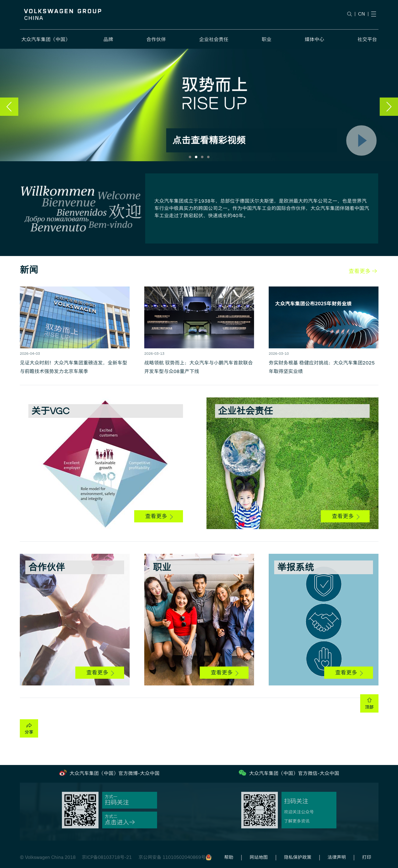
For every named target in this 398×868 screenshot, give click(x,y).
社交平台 (367, 39)
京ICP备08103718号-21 (107, 857)
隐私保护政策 (298, 857)
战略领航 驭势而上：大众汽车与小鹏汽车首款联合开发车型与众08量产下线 (199, 367)
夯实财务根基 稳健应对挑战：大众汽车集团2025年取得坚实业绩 (322, 367)
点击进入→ (120, 822)
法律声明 (337, 857)
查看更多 (159, 516)
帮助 (229, 857)
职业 (267, 39)
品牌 (108, 39)
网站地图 (259, 857)
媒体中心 (314, 39)
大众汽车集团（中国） (46, 39)
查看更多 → (363, 271)
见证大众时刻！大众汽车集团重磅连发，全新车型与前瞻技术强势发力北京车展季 (74, 367)
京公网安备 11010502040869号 (172, 857)
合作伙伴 (156, 39)
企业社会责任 (214, 39)
